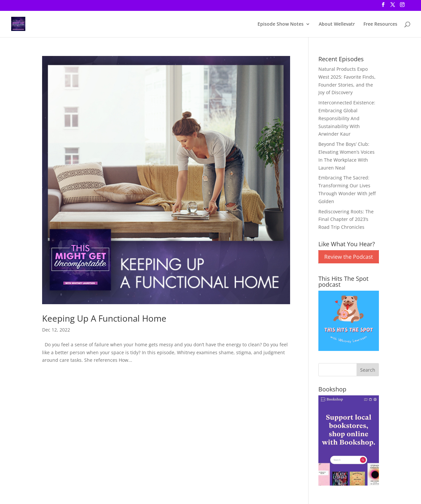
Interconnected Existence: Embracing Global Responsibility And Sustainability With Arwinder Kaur (347, 118)
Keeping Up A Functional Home (104, 318)
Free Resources (380, 24)
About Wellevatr (337, 24)
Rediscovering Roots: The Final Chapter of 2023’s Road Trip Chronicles (346, 219)
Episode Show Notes (281, 24)
